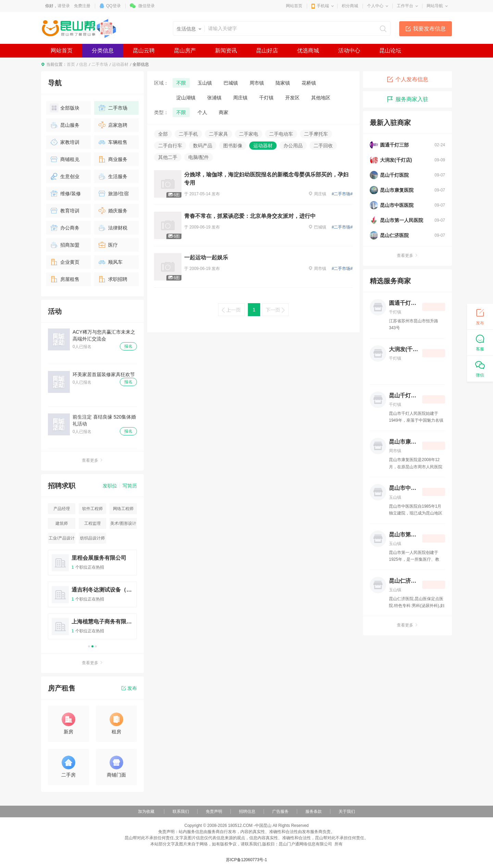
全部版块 (65, 108)
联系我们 (181, 811)
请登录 (64, 6)
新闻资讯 (226, 51)
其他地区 (321, 98)
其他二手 (168, 157)
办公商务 (65, 228)
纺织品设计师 (92, 538)
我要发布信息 (429, 29)
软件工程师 (92, 509)
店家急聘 (112, 125)
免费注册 (82, 6)
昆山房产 (185, 51)
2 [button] (92, 646)
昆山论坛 (390, 51)
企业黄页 (65, 262)
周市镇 (257, 83)
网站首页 (294, 6)
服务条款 (314, 811)
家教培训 (65, 142)
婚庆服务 (112, 211)
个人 (202, 112)
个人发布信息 (407, 79)
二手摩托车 (316, 134)
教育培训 (65, 211)
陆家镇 (283, 83)
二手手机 (188, 134)
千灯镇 (266, 98)
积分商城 (350, 6)
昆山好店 (267, 51)
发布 (129, 688)
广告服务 (280, 811)
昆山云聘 (144, 51)
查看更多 (92, 460)
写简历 (130, 486)
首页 (71, 64)
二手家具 (218, 134)
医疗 (108, 245)
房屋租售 (65, 279)
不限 (181, 83)
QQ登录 (113, 6)
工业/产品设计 (61, 538)
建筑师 (62, 523)
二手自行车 (170, 146)
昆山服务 (65, 125)
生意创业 (65, 176)
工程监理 (92, 523)
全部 (163, 134)
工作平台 (405, 6)
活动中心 (349, 51)
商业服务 (112, 159)
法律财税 (112, 228)
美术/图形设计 (123, 523)
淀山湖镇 (186, 98)
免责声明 (214, 811)
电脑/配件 (199, 157)
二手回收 (323, 146)
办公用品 (293, 146)
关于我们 (347, 811)
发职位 (110, 486)
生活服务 (112, 176)
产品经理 (62, 509)
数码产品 (203, 146)
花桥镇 (309, 83)
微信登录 (147, 6)
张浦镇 (214, 98)
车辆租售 (112, 142)
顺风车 (110, 262)
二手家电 (249, 134)
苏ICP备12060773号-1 (246, 860)
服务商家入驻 (407, 99)
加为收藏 (146, 811)
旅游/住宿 (113, 194)
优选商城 (308, 51)
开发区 (292, 98)
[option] (92, 598)
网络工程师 (123, 509)
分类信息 (103, 51)
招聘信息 (247, 811)
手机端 (323, 6)
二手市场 (100, 64)
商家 (224, 112)
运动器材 (120, 64)
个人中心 (375, 6)
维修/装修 (65, 194)
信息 (83, 64)
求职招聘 (112, 279)
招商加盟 (65, 245)
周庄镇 (240, 98)
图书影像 (233, 146)
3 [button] (96, 646)
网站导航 (435, 6)
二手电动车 (281, 134)
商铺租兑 (65, 159)
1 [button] (89, 646)
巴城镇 (231, 83)
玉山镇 (205, 83)
